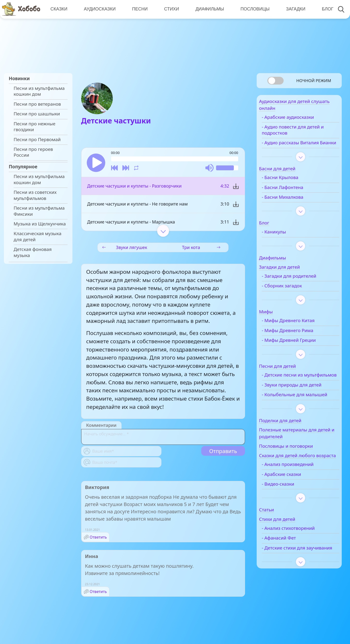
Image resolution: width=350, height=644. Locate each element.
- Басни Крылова (290, 187)
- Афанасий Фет (289, 566)
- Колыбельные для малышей (293, 412)
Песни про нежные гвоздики (35, 127)
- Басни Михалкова (293, 206)
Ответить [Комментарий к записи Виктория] (98, 539)
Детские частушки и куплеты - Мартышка (131, 223)
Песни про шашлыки (37, 114)
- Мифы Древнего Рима (298, 339)
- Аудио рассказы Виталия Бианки (301, 149)
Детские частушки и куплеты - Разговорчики (135, 187)
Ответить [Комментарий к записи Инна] (98, 593)
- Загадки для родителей (299, 285)
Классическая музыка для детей (38, 236)
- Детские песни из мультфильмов (293, 387)
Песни (139, 9)
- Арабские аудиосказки (298, 120)
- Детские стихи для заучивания (294, 578)
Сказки (59, 9)
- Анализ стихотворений (298, 556)
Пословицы (253, 9)
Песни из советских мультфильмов (35, 195)
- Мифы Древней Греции (299, 349)
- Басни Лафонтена (293, 196)
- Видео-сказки (288, 512)
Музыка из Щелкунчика (40, 224)
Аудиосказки (99, 9)
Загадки (293, 9)
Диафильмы (208, 9)
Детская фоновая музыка (33, 252)
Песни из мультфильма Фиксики (39, 211)
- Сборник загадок (292, 295)
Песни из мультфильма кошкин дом (39, 91)
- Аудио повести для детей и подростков (303, 133)
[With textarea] (163, 438)
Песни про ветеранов (37, 104)
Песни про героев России (33, 152)
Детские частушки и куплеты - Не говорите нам (138, 205)
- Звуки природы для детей (302, 400)
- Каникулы (284, 241)
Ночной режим (314, 81)
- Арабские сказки (292, 502)
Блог (325, 9)
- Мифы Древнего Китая (298, 330)
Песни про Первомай (37, 139)
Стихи (170, 9)
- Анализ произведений (298, 492)
